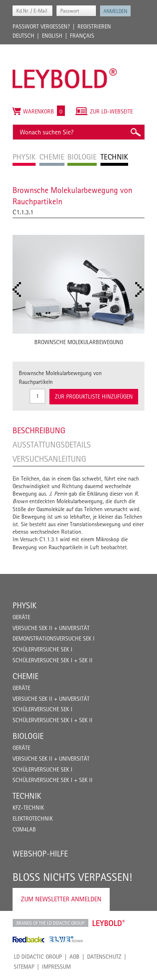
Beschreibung (39, 430)
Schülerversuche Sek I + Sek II (53, 660)
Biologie (28, 736)
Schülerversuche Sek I (42, 649)
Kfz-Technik (28, 808)
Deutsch (23, 36)
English (52, 36)
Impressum (56, 967)
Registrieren (94, 26)
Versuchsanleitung (49, 459)
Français (82, 36)
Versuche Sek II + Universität (51, 628)
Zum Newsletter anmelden (61, 899)
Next (142, 289)
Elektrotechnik (33, 818)
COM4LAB (24, 829)
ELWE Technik (66, 939)
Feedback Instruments (29, 939)
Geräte (21, 617)
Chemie (26, 676)
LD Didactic (50, 923)
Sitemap (24, 967)
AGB (75, 957)
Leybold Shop (109, 923)
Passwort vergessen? (41, 26)
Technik (27, 796)
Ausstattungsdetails (52, 445)
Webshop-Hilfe (40, 854)
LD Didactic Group (38, 957)
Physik (24, 605)
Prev (19, 289)
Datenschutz (104, 957)
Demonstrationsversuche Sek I (54, 638)
